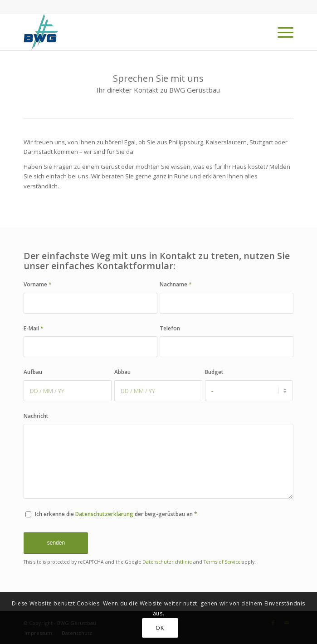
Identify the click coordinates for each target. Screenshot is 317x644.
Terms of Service (222, 562)
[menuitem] (281, 32)
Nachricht (36, 416)
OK (160, 628)
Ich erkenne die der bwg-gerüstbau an (116, 514)
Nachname (176, 284)
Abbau (122, 372)
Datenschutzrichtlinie (167, 562)
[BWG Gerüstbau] (131, 32)
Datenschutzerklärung (104, 514)
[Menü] (281, 32)
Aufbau (33, 372)
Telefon (170, 328)
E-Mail (34, 328)
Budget (214, 372)
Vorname (38, 284)
